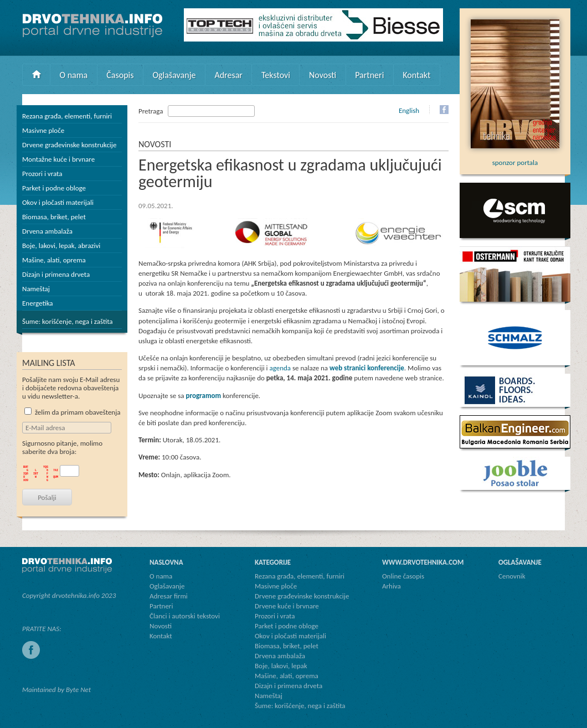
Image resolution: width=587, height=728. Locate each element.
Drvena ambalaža (47, 231)
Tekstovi (276, 75)
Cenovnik (512, 576)
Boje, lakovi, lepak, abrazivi (61, 246)
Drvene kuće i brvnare (287, 606)
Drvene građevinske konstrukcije (69, 145)
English (409, 110)
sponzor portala (515, 158)
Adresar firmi (169, 596)
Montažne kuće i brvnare (58, 159)
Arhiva (392, 586)
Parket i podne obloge (54, 188)
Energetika (38, 303)
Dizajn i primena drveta (56, 274)
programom (204, 396)
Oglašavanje (174, 75)
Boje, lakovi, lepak (281, 666)
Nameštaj (36, 289)
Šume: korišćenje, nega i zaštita (68, 321)
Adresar (228, 75)
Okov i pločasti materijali (58, 202)
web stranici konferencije (367, 368)
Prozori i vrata (42, 174)
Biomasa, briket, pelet (54, 217)
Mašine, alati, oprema (54, 260)
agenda (280, 368)
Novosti (323, 75)
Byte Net (78, 690)
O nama (74, 75)
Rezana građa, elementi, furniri (67, 116)
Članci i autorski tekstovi (185, 616)
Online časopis (403, 576)
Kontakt (416, 75)
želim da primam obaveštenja (73, 412)
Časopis (120, 75)
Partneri (369, 75)
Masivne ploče (43, 130)
